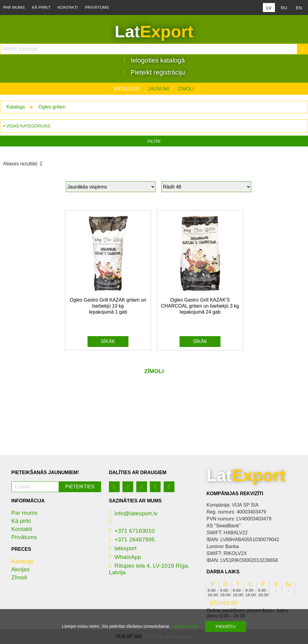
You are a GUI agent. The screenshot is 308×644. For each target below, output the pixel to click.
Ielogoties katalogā (154, 60)
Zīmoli (186, 89)
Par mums (14, 7)
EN (299, 8)
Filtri (154, 142)
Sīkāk (108, 342)
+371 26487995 (132, 540)
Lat (154, 32)
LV (269, 8)
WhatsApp (125, 557)
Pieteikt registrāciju (154, 72)
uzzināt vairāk (185, 626)
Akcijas (21, 570)
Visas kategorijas (28, 126)
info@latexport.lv (133, 514)
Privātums (97, 7)
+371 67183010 (132, 531)
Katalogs (127, 89)
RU (284, 8)
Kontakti (68, 7)
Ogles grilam (52, 107)
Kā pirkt (41, 7)
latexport (123, 549)
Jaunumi (159, 89)
